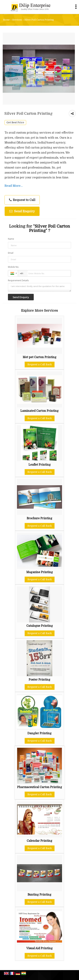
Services (17, 20)
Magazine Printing (40, 572)
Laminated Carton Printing (39, 411)
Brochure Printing (39, 518)
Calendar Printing (39, 841)
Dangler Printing (39, 733)
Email (11, 253)
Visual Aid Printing (39, 948)
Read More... (14, 186)
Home (6, 20)
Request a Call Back (40, 364)
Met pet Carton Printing (40, 357)
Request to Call (22, 200)
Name (11, 239)
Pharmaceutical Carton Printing (40, 787)
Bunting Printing (39, 895)
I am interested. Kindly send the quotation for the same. (40, 287)
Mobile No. (14, 267)
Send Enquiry (22, 211)
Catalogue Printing (40, 626)
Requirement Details (18, 281)
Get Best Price (15, 123)
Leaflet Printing (40, 465)
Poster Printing (39, 680)
